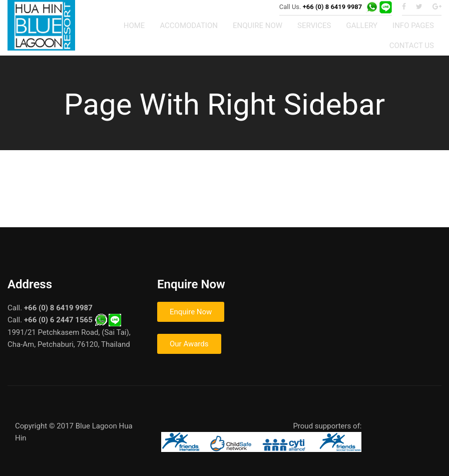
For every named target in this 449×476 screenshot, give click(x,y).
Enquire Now (191, 312)
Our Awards (189, 344)
